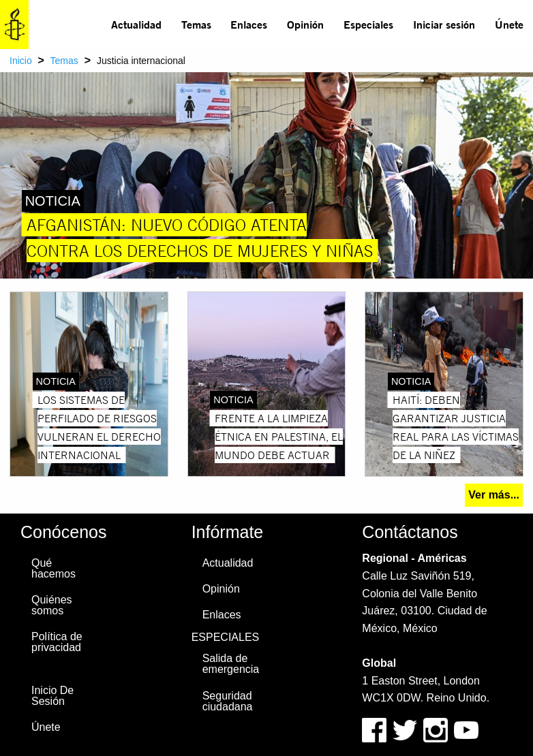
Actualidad (136, 24)
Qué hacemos (54, 568)
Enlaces (249, 24)
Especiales (368, 24)
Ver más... (494, 495)
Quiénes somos (52, 605)
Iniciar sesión (444, 24)
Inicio (21, 61)
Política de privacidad (57, 642)
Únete (509, 24)
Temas (196, 24)
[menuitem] (137, 25)
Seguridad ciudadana (228, 701)
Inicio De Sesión (52, 696)
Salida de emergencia (231, 664)
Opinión (305, 24)
